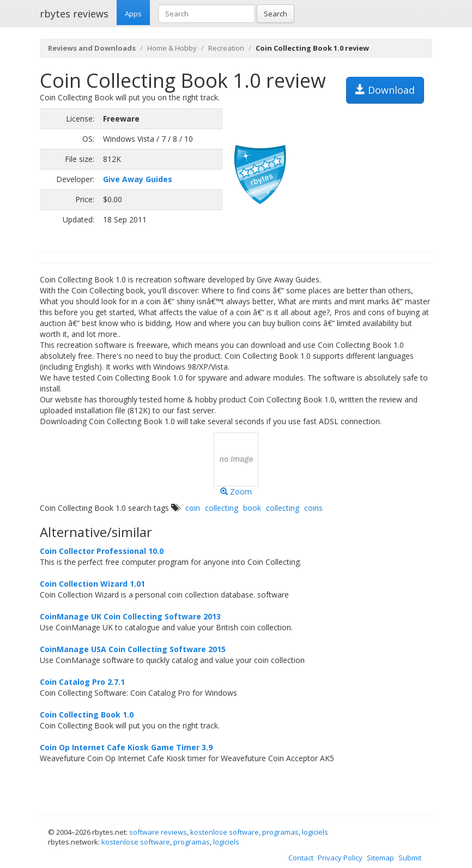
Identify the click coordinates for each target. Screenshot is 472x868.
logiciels (315, 832)
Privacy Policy (340, 858)
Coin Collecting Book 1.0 (87, 715)
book (252, 508)
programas (280, 832)
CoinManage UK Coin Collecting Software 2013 (130, 616)
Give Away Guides (138, 179)
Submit (410, 858)
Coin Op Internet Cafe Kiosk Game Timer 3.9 (126, 747)
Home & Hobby (172, 48)
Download (385, 90)
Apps (133, 14)
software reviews (158, 832)
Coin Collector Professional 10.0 (102, 551)
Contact (301, 858)
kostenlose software (225, 832)
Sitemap (380, 858)
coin (193, 508)
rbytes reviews (74, 14)
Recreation (226, 48)
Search (276, 14)
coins (313, 508)
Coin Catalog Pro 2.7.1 (82, 682)
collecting (222, 508)
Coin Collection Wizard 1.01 (92, 584)
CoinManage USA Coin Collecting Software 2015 (133, 649)
